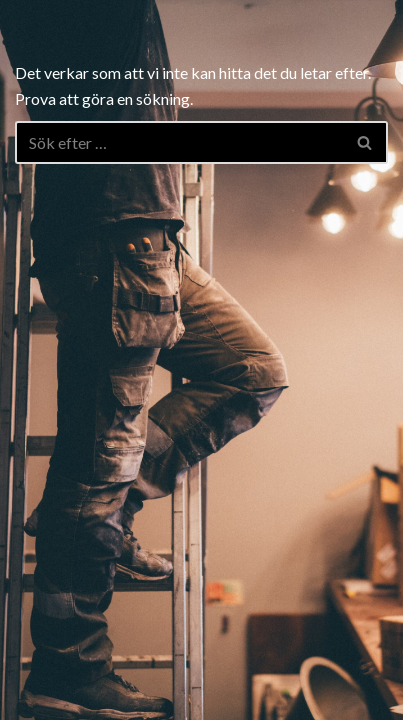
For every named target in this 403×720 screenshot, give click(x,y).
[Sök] (179, 142)
